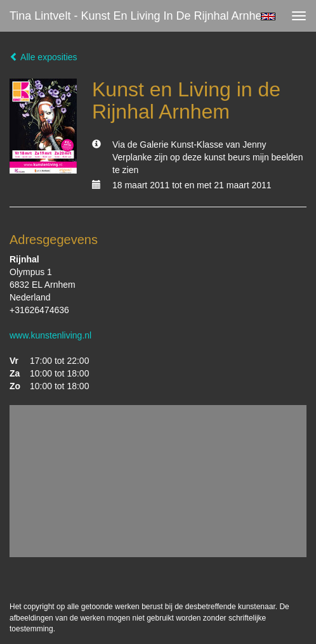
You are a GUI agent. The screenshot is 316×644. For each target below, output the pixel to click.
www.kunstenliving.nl (50, 335)
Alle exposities (43, 57)
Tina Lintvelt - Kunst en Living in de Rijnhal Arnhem (141, 16)
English (268, 16)
